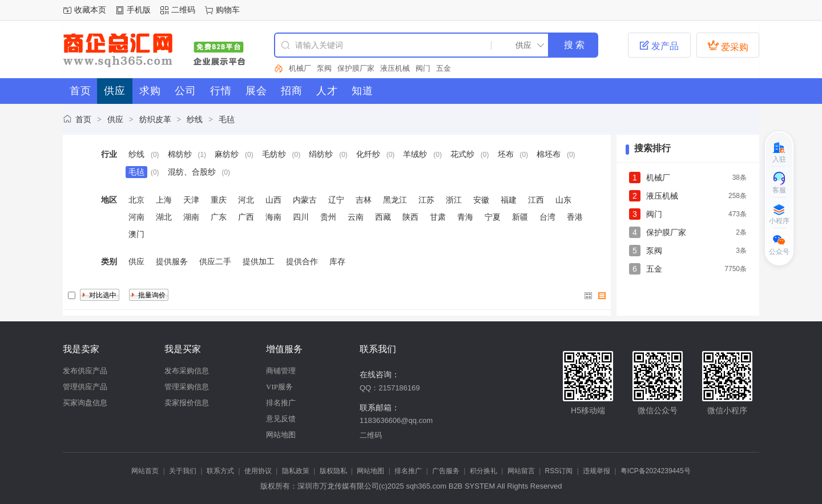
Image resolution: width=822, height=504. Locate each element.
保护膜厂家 (356, 68)
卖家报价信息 (187, 403)
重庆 (219, 200)
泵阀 (324, 68)
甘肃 (438, 217)
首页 (83, 119)
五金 (444, 68)
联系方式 (220, 471)
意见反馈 (281, 419)
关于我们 (183, 471)
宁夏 (493, 217)
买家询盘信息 (85, 403)
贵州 (328, 217)
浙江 (454, 200)
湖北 (164, 217)
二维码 (183, 10)
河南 (136, 217)
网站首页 (145, 471)
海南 (273, 217)
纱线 (195, 119)
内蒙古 (305, 200)
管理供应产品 (85, 387)
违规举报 (597, 471)
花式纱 (462, 154)
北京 (136, 200)
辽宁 (336, 200)
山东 (563, 200)
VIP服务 (279, 387)
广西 (246, 217)
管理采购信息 (187, 387)
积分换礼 (483, 471)
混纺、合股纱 (192, 172)
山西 (273, 200)
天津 (191, 200)
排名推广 (281, 403)
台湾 (547, 217)
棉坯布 (549, 154)
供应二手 (215, 261)
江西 (536, 200)
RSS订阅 (559, 471)
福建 (509, 200)
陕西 (410, 217)
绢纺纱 (321, 154)
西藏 (383, 217)
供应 (115, 119)
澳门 (136, 234)
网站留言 (521, 471)
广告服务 (446, 471)
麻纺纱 (227, 154)
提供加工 (259, 261)
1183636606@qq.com (396, 420)
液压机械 (395, 68)
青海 (465, 217)
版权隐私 (333, 471)
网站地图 (281, 435)
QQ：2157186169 (390, 388)
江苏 (426, 200)
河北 (246, 200)
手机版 (139, 10)
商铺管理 (281, 371)
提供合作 (302, 261)
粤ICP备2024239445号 (656, 471)
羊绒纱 (415, 154)
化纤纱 (368, 154)
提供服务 (172, 261)
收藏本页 (90, 10)
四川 (301, 217)
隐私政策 (296, 471)
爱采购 (728, 46)
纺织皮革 (155, 119)
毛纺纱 (274, 154)
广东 (219, 217)
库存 (337, 261)
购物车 (228, 10)
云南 (356, 217)
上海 (164, 200)
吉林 (364, 200)
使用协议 (258, 471)
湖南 (191, 217)
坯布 (506, 154)
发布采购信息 (187, 371)
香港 (575, 217)
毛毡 (227, 119)
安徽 (481, 200)
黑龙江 (395, 200)
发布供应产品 (85, 371)
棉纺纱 (180, 154)
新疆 (520, 217)
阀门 (423, 68)
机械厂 (300, 68)
